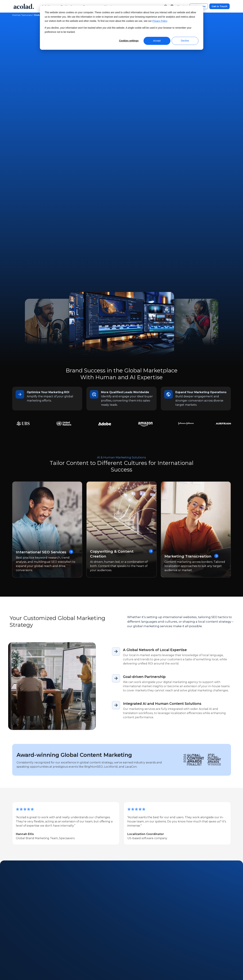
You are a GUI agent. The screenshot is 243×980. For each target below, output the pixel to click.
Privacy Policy (160, 21)
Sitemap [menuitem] (187, 960)
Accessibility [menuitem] (190, 953)
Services (27, 15)
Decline (185, 41)
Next (33, 885)
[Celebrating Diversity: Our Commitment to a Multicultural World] (175, 840)
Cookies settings (129, 41)
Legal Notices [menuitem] (191, 940)
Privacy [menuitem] (187, 947)
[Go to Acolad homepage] (24, 6)
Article (25, 795)
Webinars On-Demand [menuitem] (85, 940)
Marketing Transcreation (192, 352)
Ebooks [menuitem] (75, 947)
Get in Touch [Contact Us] (122, 65)
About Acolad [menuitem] (22, 940)
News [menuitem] (16, 947)
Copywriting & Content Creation (121, 349)
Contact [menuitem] (133, 947)
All (15, 795)
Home (16, 15)
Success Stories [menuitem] (80, 953)
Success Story (45, 795)
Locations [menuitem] (19, 953)
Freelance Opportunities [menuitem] (29, 966)
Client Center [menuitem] (136, 940)
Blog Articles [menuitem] (78, 960)
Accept (157, 41)
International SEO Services (45, 348)
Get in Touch (219, 6)
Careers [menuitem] (18, 960)
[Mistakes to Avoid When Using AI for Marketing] (41, 840)
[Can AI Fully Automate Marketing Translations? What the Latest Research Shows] (108, 840)
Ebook (64, 795)
